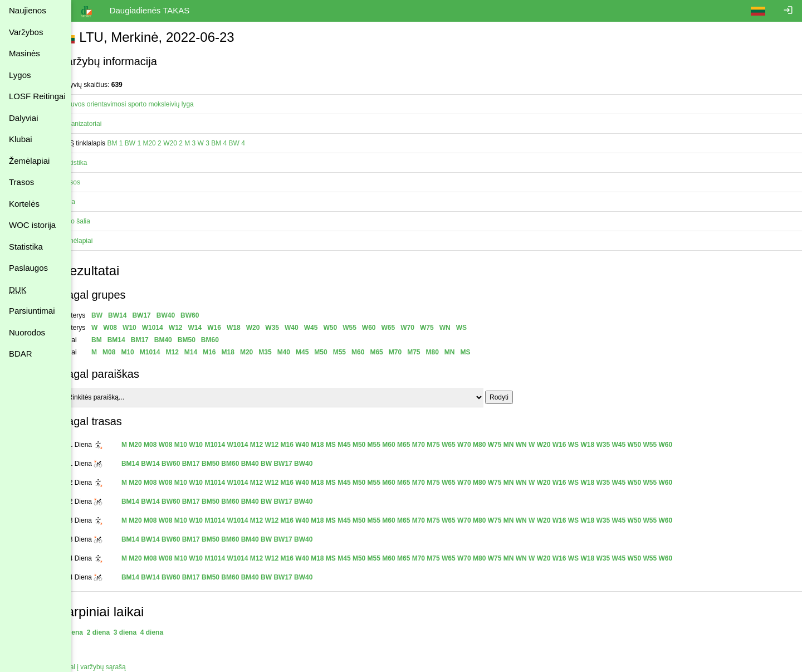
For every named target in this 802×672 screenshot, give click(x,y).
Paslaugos (28, 268)
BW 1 (153, 143)
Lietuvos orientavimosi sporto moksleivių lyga (147, 104)
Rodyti (519, 397)
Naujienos (28, 10)
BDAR (21, 354)
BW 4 (257, 143)
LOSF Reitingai (37, 96)
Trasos (21, 182)
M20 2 (172, 143)
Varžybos (26, 32)
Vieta (88, 202)
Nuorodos (27, 332)
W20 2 (193, 143)
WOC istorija (32, 225)
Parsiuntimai (32, 311)
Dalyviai (24, 118)
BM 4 (239, 143)
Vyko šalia (95, 221)
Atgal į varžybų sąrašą (113, 667)
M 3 (211, 143)
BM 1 (135, 143)
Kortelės (24, 204)
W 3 (224, 143)
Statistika (26, 247)
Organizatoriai (101, 124)
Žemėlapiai (29, 161)
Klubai (21, 139)
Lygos (20, 75)
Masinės (25, 53)
